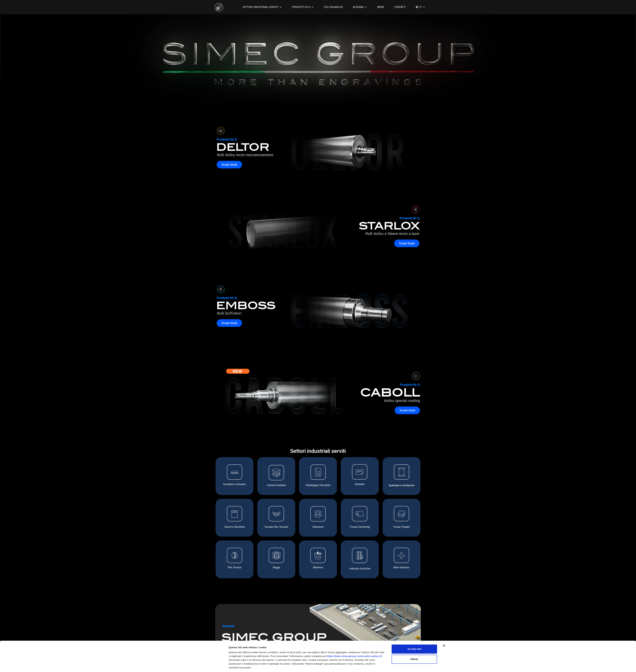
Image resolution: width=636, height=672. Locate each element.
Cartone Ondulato (276, 485)
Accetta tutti (414, 637)
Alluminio (318, 567)
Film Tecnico (235, 567)
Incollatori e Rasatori (235, 484)
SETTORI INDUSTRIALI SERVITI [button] (262, 7)
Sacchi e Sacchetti (235, 527)
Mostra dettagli (354, 666)
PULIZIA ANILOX (333, 7)
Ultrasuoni (318, 527)
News (381, 7)
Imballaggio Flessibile (318, 485)
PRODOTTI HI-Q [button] (303, 7)
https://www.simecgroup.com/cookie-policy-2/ (354, 644)
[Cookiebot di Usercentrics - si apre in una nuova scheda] (208, 666)
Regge (276, 567)
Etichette (360, 484)
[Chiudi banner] (444, 634)
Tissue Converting (360, 527)
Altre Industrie (401, 567)
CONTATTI (400, 7)
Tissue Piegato (401, 527)
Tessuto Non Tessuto (276, 527)
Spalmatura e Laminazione (401, 485)
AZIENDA (360, 7)
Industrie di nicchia (360, 569)
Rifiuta (414, 647)
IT (422, 7)
